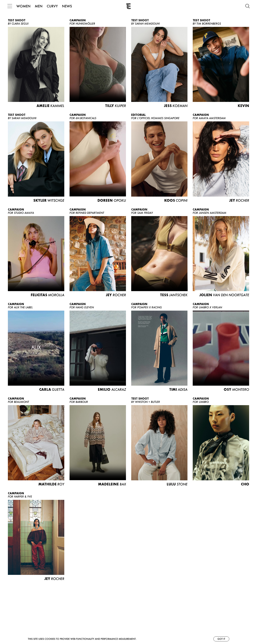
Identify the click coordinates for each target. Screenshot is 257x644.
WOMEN (24, 6)
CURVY (53, 6)
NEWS (67, 6)
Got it (221, 639)
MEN (39, 6)
